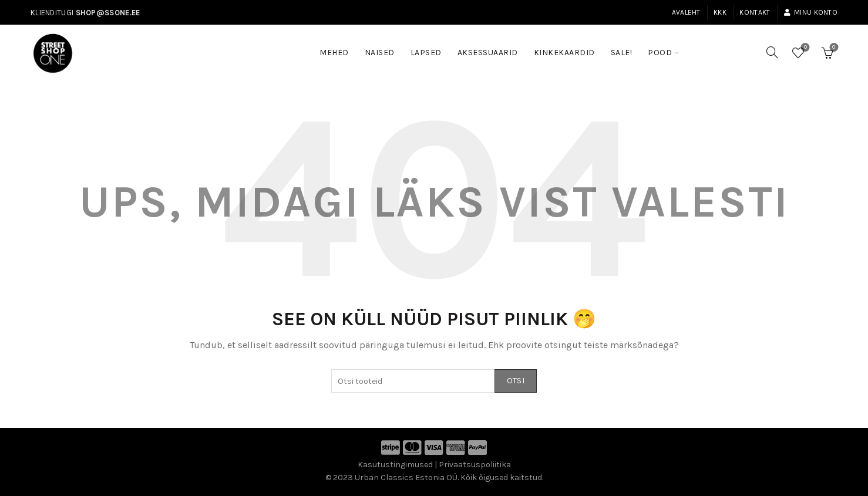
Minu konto (810, 12)
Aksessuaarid (488, 53)
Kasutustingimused (395, 465)
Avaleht (686, 12)
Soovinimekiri (804, 48)
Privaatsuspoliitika (475, 465)
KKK (720, 12)
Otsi (516, 381)
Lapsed (426, 53)
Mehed (334, 53)
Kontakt (755, 12)
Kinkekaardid (564, 53)
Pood (660, 53)
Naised (380, 53)
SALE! (625, 47)
